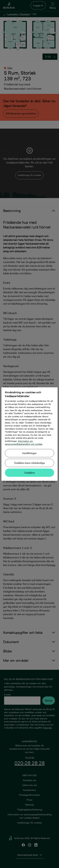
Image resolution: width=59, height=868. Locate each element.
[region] (29, 434)
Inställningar (29, 453)
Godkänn (30, 473)
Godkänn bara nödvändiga (29, 463)
